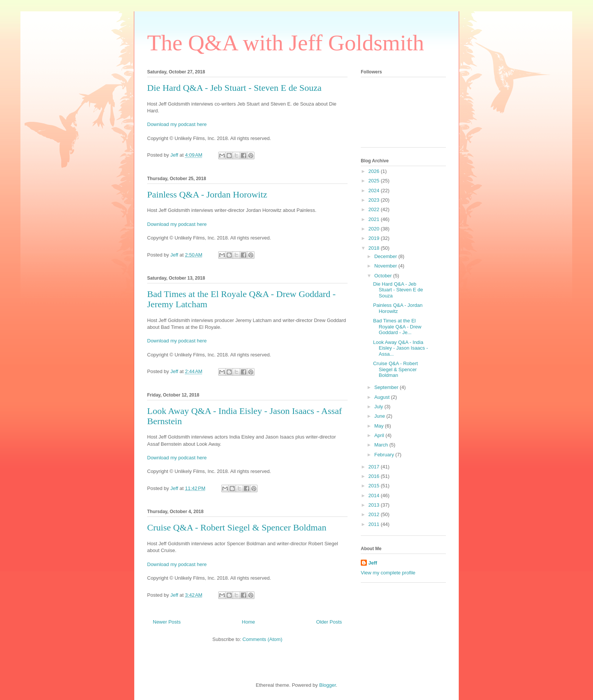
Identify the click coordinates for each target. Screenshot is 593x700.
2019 (375, 238)
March (382, 445)
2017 (375, 467)
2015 (375, 486)
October (384, 276)
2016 (375, 476)
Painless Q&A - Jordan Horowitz (207, 194)
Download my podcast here (177, 124)
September (387, 387)
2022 (375, 209)
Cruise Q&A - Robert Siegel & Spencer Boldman (237, 527)
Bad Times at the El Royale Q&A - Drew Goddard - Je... (397, 327)
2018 (375, 248)
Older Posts (329, 622)
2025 (375, 181)
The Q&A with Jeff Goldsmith (286, 43)
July (380, 407)
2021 (375, 219)
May (380, 426)
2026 (375, 171)
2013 (375, 505)
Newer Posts (167, 622)
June (380, 416)
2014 (375, 495)
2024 (375, 191)
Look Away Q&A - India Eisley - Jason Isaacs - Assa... (400, 348)
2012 (375, 514)
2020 (375, 229)
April (380, 435)
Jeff (373, 563)
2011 (375, 524)
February (385, 455)
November (387, 266)
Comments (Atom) (262, 639)
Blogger (328, 685)
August (383, 397)
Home (249, 622)
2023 (375, 200)
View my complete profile (388, 573)
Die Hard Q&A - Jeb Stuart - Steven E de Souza (234, 88)
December (387, 256)
